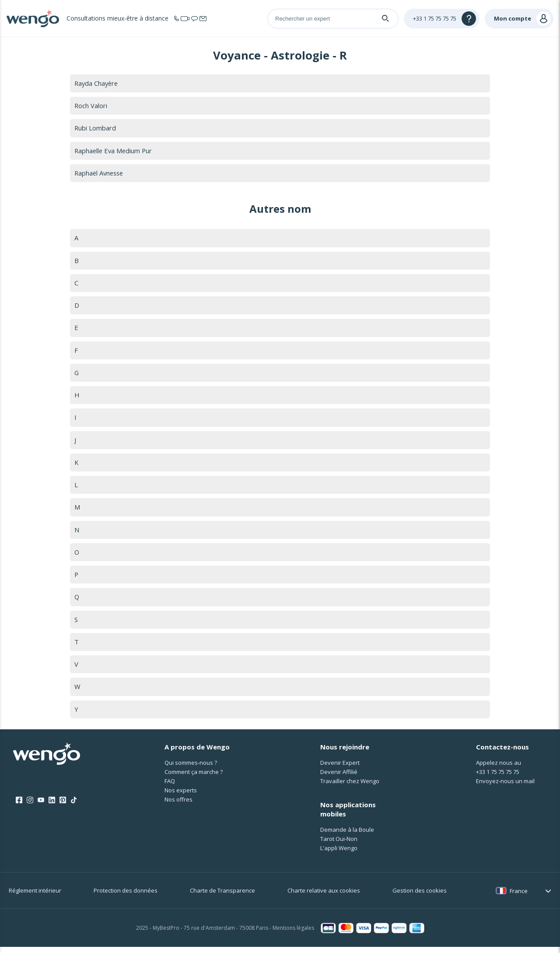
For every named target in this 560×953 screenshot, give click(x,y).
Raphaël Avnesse (100, 174)
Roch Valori (91, 106)
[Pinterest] (63, 806)
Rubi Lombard (95, 128)
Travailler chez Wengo (350, 787)
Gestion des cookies (420, 897)
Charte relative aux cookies (324, 897)
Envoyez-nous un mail (505, 787)
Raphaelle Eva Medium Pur (114, 151)
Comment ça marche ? (194, 777)
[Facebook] (19, 806)
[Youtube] (41, 806)
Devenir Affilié (339, 777)
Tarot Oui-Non (339, 845)
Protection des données (126, 897)
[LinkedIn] (52, 806)
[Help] (442, 19)
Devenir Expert (340, 768)
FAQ (170, 787)
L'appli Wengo (339, 854)
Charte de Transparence (222, 897)
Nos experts (181, 796)
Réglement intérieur (35, 897)
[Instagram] (30, 806)
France (519, 897)
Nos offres (178, 805)
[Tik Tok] (74, 806)
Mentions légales (293, 934)
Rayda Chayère (97, 83)
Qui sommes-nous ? (191, 768)
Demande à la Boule (347, 836)
